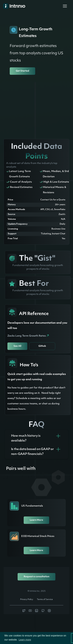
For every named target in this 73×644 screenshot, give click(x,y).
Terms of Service (45, 599)
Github (42, 346)
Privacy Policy (27, 599)
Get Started (22, 71)
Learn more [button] (25, 640)
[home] (12, 6)
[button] (65, 6)
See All (17, 346)
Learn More (36, 520)
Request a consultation (36, 577)
